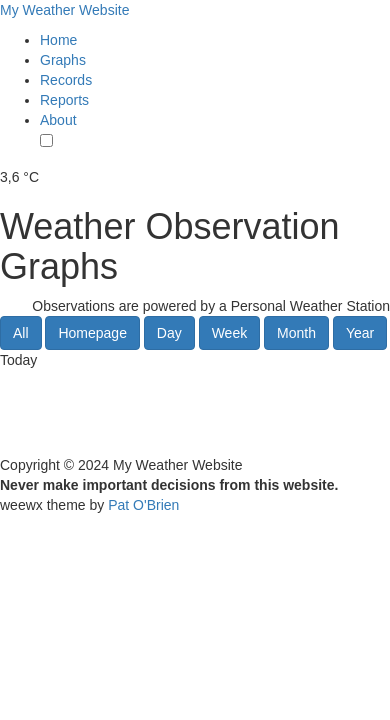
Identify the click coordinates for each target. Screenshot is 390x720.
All (21, 333)
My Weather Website (64, 10)
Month (296, 333)
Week (230, 333)
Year (360, 333)
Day (169, 333)
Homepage (92, 333)
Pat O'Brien (143, 505)
